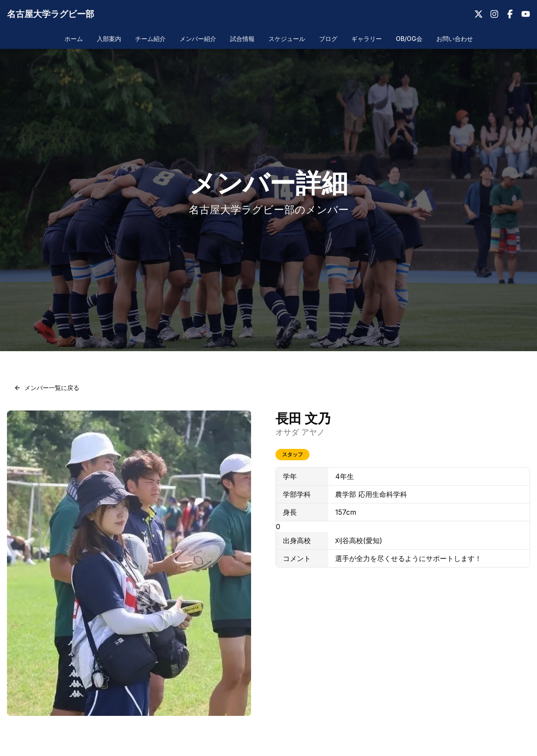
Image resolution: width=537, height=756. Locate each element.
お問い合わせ (455, 39)
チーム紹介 (150, 39)
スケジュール (287, 39)
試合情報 (242, 39)
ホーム (74, 39)
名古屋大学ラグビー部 (51, 14)
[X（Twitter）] (479, 14)
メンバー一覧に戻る (47, 388)
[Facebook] (510, 14)
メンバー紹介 (198, 39)
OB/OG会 (409, 39)
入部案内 (109, 39)
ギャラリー (367, 39)
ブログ (328, 39)
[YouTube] (526, 14)
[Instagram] (494, 14)
